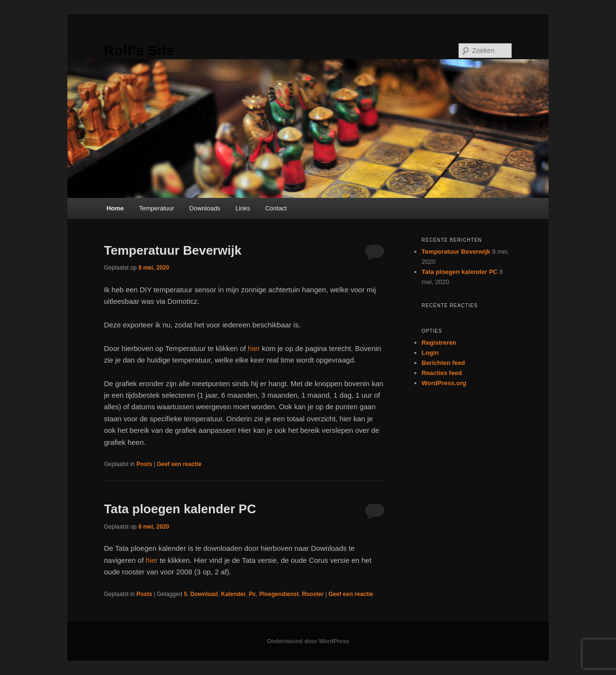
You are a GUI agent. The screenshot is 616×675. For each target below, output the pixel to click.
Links (243, 208)
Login (430, 353)
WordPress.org (444, 383)
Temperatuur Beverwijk (173, 250)
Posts (144, 464)
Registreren (439, 343)
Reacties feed (442, 373)
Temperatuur (157, 208)
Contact (276, 208)
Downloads (205, 208)
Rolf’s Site (139, 50)
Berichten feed (443, 363)
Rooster (313, 594)
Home (115, 208)
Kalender (233, 594)
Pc (252, 594)
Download (204, 594)
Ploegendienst (279, 594)
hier (254, 348)
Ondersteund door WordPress (308, 641)
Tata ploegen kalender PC (180, 509)
